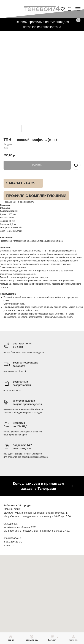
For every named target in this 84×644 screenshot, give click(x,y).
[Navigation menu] (78, 9)
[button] (63, 9)
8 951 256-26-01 (13, 542)
